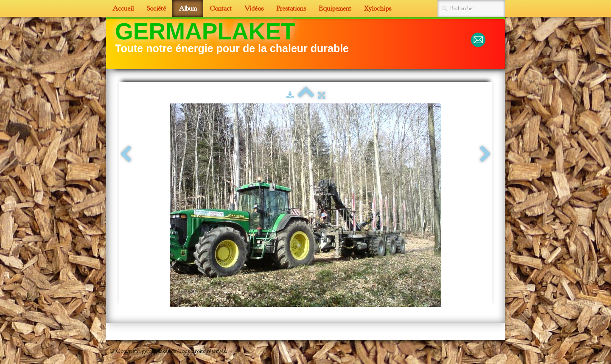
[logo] (235, 43)
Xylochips (378, 8)
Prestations (291, 8)
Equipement (335, 8)
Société (156, 8)
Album (188, 8)
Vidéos (254, 8)
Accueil (123, 8)
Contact (221, 8)
